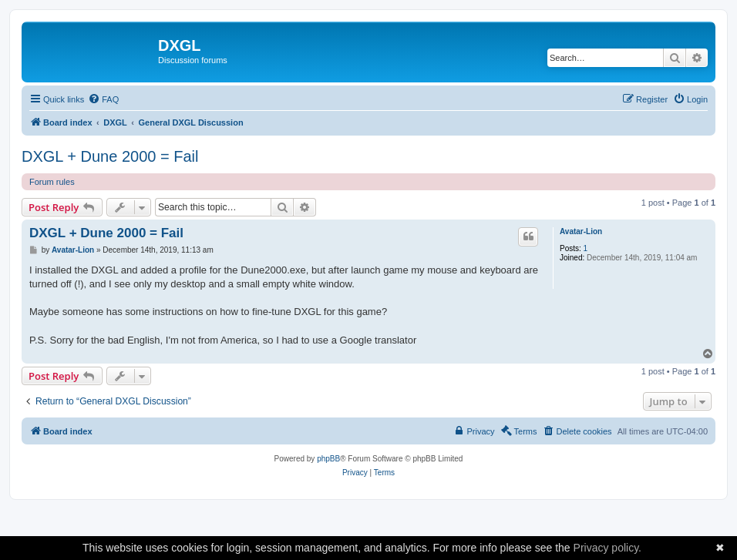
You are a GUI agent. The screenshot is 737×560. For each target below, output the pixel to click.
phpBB (328, 459)
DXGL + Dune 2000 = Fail (110, 156)
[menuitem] (103, 99)
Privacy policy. (607, 548)
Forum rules (52, 182)
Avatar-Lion (581, 231)
